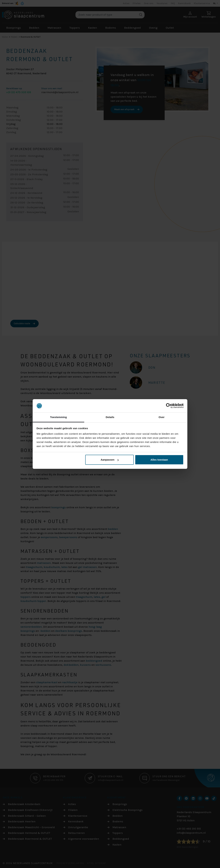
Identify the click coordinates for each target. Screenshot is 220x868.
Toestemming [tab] (58, 417)
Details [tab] (110, 417)
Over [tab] (162, 417)
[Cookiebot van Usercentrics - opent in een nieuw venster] (169, 406)
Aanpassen (110, 460)
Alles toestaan (159, 460)
